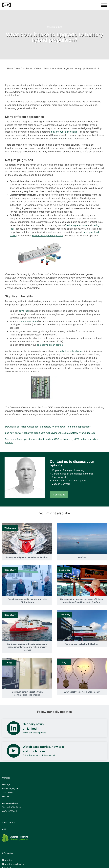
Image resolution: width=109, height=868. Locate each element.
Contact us (59, 495)
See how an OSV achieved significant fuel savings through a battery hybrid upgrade (50, 433)
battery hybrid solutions (64, 132)
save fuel (24, 311)
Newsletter (7, 860)
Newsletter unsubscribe (13, 864)
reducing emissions (77, 225)
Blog (18, 68)
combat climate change (70, 351)
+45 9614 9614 (13, 807)
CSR (4, 829)
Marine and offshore (32, 68)
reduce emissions (28, 321)
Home (10, 68)
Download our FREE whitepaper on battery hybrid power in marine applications (48, 427)
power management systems (48, 235)
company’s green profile (50, 345)
